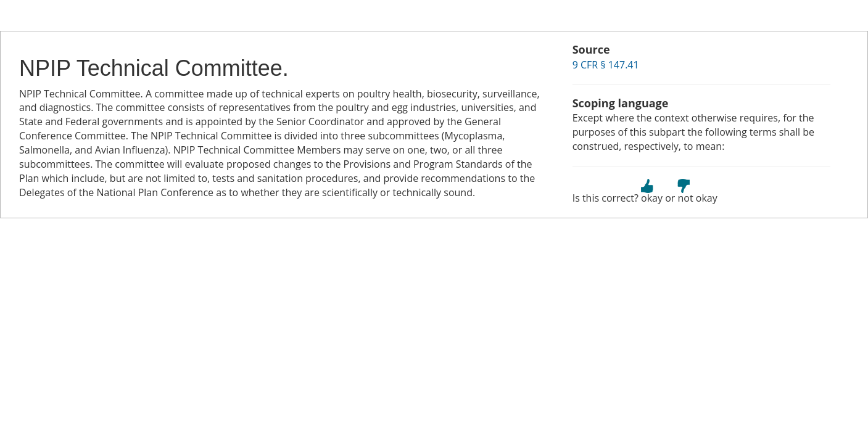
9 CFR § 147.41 (606, 65)
